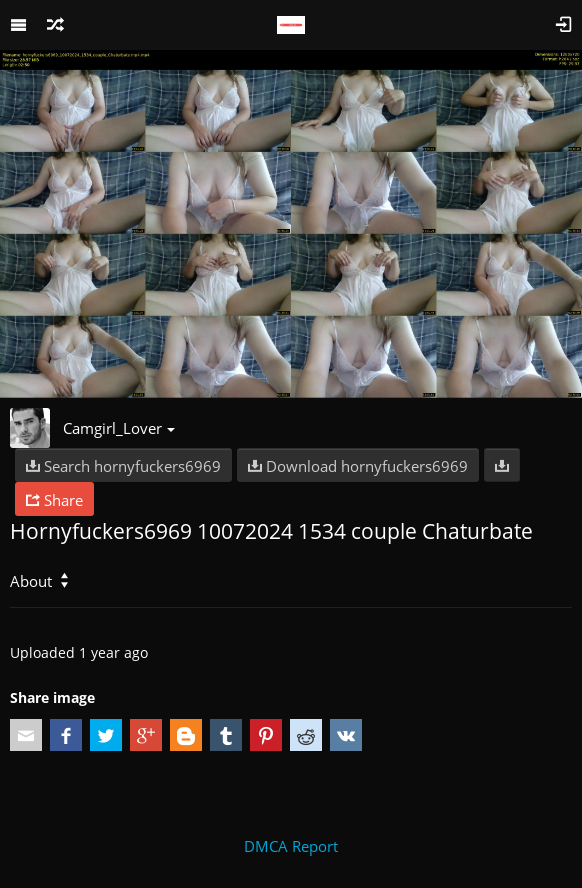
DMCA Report (291, 846)
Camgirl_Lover (119, 428)
